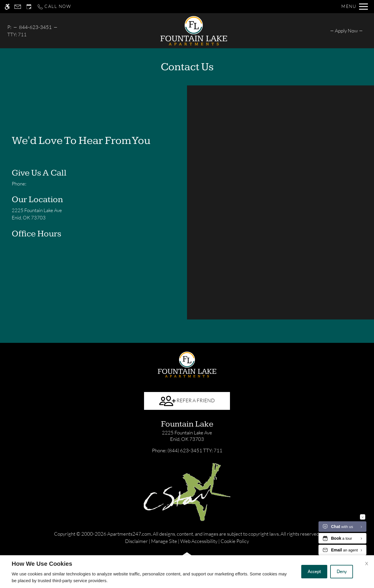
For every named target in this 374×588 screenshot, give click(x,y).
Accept (314, 571)
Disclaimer (136, 541)
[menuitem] (346, 31)
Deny (342, 571)
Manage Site (164, 541)
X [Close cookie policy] (367, 563)
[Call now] (54, 7)
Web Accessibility (199, 541)
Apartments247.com (129, 534)
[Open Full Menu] (355, 7)
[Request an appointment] (29, 7)
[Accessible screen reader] (7, 7)
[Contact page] (18, 7)
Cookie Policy (235, 541)
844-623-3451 (35, 27)
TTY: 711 (187, 450)
